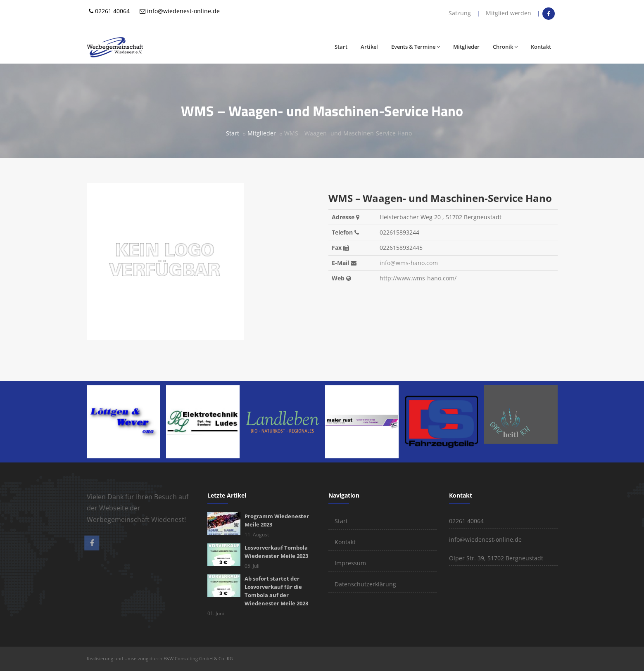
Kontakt (541, 47)
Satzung (460, 13)
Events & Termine (416, 47)
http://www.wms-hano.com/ (418, 278)
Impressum (350, 563)
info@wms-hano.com (409, 263)
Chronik (505, 47)
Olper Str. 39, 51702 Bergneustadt (496, 558)
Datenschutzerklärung (365, 584)
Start (341, 47)
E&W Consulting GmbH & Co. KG (198, 658)
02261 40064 (112, 11)
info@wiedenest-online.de (183, 11)
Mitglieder (466, 47)
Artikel (369, 47)
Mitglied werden (509, 13)
